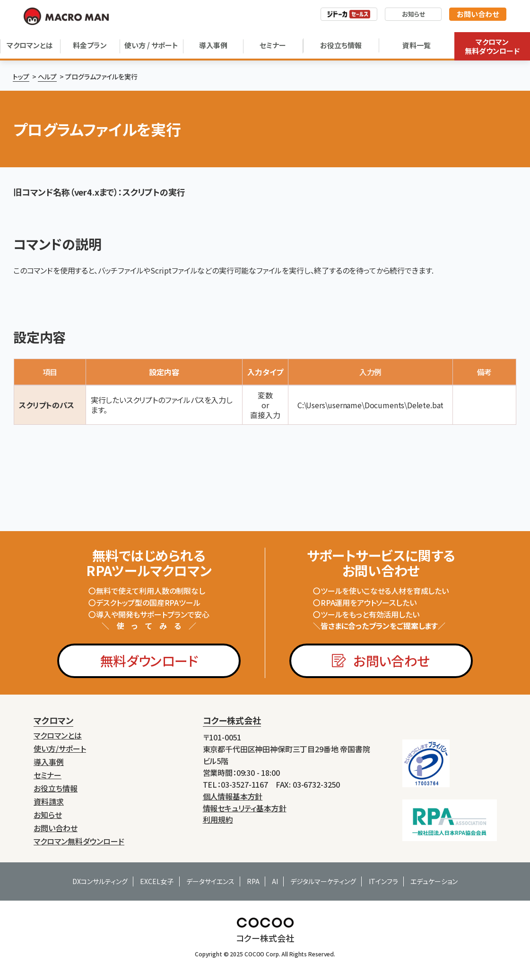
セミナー (273, 45)
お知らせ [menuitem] (48, 815)
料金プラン (90, 45)
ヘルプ (47, 77)
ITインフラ (383, 881)
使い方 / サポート (151, 45)
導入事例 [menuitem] (49, 762)
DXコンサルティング (100, 881)
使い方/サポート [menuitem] (60, 749)
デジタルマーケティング (323, 881)
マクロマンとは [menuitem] (58, 735)
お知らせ (413, 14)
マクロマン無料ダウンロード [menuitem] (79, 841)
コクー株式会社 (232, 720)
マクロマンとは (30, 45)
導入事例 (213, 45)
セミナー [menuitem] (48, 775)
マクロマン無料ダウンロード (492, 47)
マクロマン (53, 720)
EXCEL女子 (157, 881)
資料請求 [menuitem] (49, 802)
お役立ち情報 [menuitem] (56, 788)
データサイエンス (210, 881)
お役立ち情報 (341, 45)
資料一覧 (417, 45)
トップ (21, 77)
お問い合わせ (478, 14)
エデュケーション (434, 881)
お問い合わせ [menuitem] (56, 828)
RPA (253, 881)
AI (275, 881)
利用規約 (218, 819)
